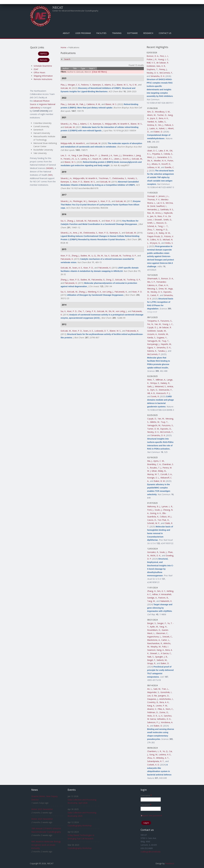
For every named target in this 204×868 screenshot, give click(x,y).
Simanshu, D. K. (158, 76)
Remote (44, 60)
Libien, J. (118, 159)
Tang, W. (151, 601)
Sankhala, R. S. (167, 209)
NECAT (58, 7)
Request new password (151, 816)
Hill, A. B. (151, 393)
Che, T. (81, 311)
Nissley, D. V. (153, 73)
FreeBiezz (170, 863)
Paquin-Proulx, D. (155, 236)
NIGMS (50, 168)
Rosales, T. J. (156, 468)
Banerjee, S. (98, 85)
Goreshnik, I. (166, 692)
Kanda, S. (151, 338)
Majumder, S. (153, 692)
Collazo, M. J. (166, 517)
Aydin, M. (154, 627)
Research (148, 33)
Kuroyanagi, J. (153, 344)
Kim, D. (151, 112)
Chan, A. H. (163, 285)
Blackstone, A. (154, 640)
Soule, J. (158, 510)
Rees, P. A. (162, 216)
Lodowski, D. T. (101, 331)
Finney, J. (163, 69)
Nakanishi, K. (166, 601)
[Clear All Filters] (99, 72)
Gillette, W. (155, 422)
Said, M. (157, 689)
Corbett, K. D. (153, 765)
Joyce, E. (154, 118)
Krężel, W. (97, 159)
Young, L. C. (163, 59)
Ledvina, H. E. (165, 755)
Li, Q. (94, 256)
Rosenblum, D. (154, 630)
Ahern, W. (152, 115)
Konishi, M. (163, 334)
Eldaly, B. (162, 471)
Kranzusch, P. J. (163, 393)
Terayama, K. (153, 321)
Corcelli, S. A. (166, 474)
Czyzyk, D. (152, 419)
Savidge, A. (152, 598)
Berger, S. (152, 623)
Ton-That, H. (163, 520)
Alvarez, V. (152, 709)
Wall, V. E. (151, 63)
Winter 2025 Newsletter (42, 809)
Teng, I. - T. (163, 226)
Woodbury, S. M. (162, 112)
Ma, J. (150, 461)
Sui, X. (63, 221)
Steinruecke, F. (165, 390)
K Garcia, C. (166, 653)
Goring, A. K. (156, 513)
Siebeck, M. (162, 660)
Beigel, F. (151, 660)
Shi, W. (100, 256)
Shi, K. (150, 161)
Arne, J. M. (78, 233)
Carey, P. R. (91, 311)
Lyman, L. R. (167, 506)
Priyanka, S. (157, 154)
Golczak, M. (66, 88)
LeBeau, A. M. (154, 167)
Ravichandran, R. (155, 643)
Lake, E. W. (163, 151)
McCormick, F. (166, 73)
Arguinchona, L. (154, 637)
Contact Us (165, 33)
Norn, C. (169, 709)
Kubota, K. (152, 351)
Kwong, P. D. (162, 230)
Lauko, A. (154, 128)
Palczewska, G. (98, 280)
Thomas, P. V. (153, 200)
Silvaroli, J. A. (66, 124)
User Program (83, 33)
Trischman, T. (105, 178)
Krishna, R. (152, 125)
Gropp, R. (151, 663)
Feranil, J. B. (69, 159)
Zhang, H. (152, 591)
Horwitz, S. (132, 178)
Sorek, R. (155, 396)
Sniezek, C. (167, 637)
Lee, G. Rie (152, 696)
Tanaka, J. (162, 351)
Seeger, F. (162, 623)
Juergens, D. (164, 696)
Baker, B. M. (160, 481)
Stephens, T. (152, 69)
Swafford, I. (161, 206)
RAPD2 (44, 54)
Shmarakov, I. (129, 155)
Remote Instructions (43, 79)
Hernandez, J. (153, 209)
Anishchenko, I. (166, 699)
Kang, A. (160, 650)
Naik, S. (151, 657)
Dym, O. (154, 390)
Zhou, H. (151, 758)
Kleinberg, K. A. (95, 292)
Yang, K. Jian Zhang (80, 155)
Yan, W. (158, 324)
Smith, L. (151, 223)
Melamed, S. (160, 386)
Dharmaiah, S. (154, 278)
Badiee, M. (85, 256)
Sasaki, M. (162, 331)
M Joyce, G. (155, 243)
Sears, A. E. (77, 268)
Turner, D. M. (153, 429)
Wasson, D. (161, 223)
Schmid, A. (152, 226)
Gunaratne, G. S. (165, 157)
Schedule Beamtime (43, 66)
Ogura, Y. (151, 347)
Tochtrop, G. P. (129, 256)
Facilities (101, 33)
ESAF (36, 69)
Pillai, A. (161, 709)
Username (146, 795)
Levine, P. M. (162, 706)
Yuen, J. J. (117, 155)
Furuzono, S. (166, 321)
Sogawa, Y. (162, 338)
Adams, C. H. (86, 124)
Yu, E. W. (133, 85)
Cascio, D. (152, 520)
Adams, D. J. (110, 85)
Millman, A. (161, 380)
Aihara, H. (156, 164)
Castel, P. (155, 295)
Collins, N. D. (156, 240)
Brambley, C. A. (154, 464)
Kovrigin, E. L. (153, 478)
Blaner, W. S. (122, 85)
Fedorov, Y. (86, 85)
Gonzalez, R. (153, 552)
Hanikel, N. (152, 122)
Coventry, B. (153, 702)
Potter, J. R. (152, 59)
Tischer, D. (162, 115)
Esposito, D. (166, 429)
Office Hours (39, 72)
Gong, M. (153, 755)
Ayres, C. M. (159, 461)
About (66, 33)
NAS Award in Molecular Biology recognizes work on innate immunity (46, 845)
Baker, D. (158, 132)
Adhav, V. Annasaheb (162, 594)
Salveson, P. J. (153, 722)
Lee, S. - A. (65, 155)
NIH (50, 175)
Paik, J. (82, 104)
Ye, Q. (165, 751)
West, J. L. (152, 157)
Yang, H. (163, 627)
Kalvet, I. (163, 128)
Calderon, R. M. (93, 104)
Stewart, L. (155, 653)
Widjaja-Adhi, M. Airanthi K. (117, 124)
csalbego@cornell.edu (151, 852)
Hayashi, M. (166, 344)
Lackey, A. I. (86, 159)
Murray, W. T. (153, 474)
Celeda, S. (168, 154)
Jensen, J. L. (164, 196)
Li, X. (77, 159)
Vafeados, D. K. (164, 719)
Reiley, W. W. (165, 233)
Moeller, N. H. (160, 161)
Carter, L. (165, 640)
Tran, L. (165, 689)
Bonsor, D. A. (153, 56)
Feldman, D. (153, 712)
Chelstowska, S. (119, 178)
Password (146, 805)
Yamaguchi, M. (154, 341)
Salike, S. (162, 122)
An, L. (150, 689)
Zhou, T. (151, 230)
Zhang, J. (71, 221)
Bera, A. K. (163, 118)
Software (132, 33)
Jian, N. (153, 216)
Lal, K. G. (161, 203)
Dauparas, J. (153, 699)
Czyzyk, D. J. (153, 327)
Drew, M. (163, 289)
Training (117, 33)
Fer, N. (150, 324)
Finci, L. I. (164, 56)
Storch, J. (127, 159)
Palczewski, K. (94, 221)
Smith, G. (168, 220)
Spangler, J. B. (161, 657)
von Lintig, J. (108, 292)
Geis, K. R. (161, 66)
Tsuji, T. (165, 341)
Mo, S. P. (151, 282)
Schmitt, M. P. (153, 523)
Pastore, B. (163, 598)
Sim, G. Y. (161, 591)
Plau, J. (64, 85)
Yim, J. (161, 125)
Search (67, 59)
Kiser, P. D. (78, 182)
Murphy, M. (156, 647)
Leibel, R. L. (108, 159)
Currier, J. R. (152, 233)
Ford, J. (150, 510)
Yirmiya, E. (155, 383)
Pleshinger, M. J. (80, 201)
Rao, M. (151, 213)
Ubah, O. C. (152, 151)
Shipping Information (43, 76)
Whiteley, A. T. (163, 758)
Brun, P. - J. (95, 155)
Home (63, 47)
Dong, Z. (110, 280)
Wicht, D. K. (156, 556)
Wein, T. (151, 380)
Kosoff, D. (166, 164)
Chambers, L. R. (154, 751)
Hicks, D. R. (152, 716)
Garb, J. (150, 386)
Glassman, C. (162, 633)
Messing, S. (152, 289)
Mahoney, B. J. (154, 506)
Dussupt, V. (152, 196)
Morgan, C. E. (74, 85)
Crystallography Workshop (80, 825)
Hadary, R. (165, 383)
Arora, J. (159, 213)
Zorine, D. (164, 712)
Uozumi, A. (152, 334)
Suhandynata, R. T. (156, 761)
